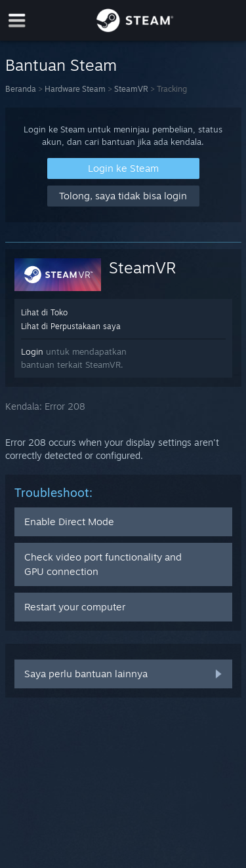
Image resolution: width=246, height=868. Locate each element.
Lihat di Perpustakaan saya (71, 326)
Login (32, 351)
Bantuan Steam (61, 65)
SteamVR (131, 89)
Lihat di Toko (44, 312)
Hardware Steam (75, 89)
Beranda (21, 89)
